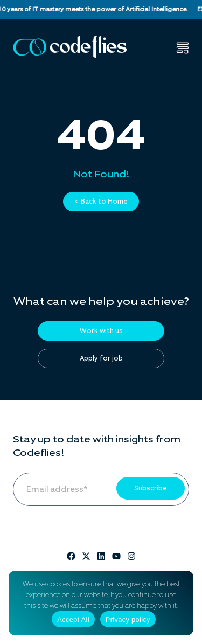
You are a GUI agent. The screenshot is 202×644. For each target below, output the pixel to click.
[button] (183, 48)
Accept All (73, 619)
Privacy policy (128, 619)
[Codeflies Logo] (70, 47)
